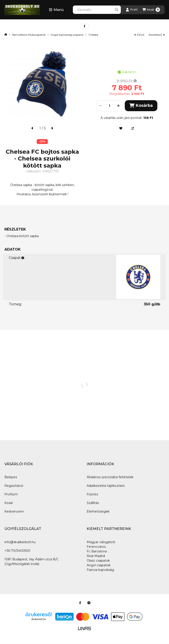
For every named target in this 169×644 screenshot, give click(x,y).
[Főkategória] (6, 35)
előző (139, 35)
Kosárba (141, 106)
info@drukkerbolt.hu (20, 542)
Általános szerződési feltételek (110, 477)
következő (157, 35)
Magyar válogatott (101, 542)
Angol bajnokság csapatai (67, 35)
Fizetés (92, 494)
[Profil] (132, 10)
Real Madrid (96, 556)
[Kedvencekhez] (121, 128)
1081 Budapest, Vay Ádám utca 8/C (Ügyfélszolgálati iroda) (31, 562)
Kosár (9, 503)
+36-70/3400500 (17, 551)
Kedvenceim (14, 511)
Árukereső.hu (39, 619)
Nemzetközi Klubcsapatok (29, 35)
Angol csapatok (99, 565)
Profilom (11, 494)
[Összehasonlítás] (133, 128)
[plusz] (118, 106)
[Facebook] (80, 603)
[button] (56, 10)
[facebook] (84, 26)
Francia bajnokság (100, 570)
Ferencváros (96, 547)
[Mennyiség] (109, 106)
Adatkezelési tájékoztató (106, 486)
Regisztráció (14, 486)
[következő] (52, 128)
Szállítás (93, 503)
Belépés (11, 477)
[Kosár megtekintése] (151, 10)
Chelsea (93, 35)
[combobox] (97, 10)
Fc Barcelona (97, 551)
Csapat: (17, 258)
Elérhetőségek (98, 511)
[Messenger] (89, 603)
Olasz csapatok (98, 561)
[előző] (32, 128)
